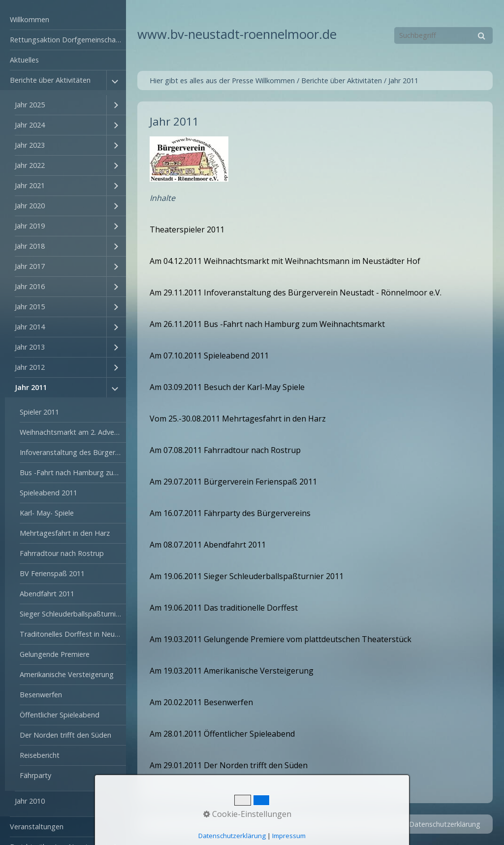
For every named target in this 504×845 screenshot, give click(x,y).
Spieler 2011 (39, 412)
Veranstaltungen (37, 827)
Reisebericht (40, 755)
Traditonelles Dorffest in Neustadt (73, 634)
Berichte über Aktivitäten (50, 80)
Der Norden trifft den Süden (65, 735)
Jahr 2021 (30, 185)
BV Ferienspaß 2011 (52, 573)
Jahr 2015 (30, 307)
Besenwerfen (41, 695)
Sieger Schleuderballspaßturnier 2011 (73, 614)
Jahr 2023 (30, 145)
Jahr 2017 (30, 266)
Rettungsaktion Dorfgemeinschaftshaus (68, 40)
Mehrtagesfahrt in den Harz (65, 533)
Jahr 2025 (30, 105)
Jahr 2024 (30, 125)
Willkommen (30, 19)
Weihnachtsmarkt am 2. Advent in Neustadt (73, 432)
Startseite (310, 824)
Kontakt (346, 824)
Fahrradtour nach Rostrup (62, 553)
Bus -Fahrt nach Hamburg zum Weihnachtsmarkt (73, 472)
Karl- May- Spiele (47, 513)
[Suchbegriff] (443, 35)
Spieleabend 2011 (48, 493)
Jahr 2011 (31, 387)
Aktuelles (24, 60)
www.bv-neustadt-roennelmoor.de (237, 34)
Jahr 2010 (30, 801)
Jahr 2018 (30, 246)
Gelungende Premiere (55, 654)
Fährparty (35, 775)
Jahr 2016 (30, 286)
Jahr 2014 (30, 327)
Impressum (384, 824)
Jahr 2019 (30, 226)
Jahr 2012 (30, 367)
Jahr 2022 (30, 165)
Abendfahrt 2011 (47, 594)
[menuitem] (63, 20)
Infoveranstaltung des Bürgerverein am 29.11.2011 (73, 452)
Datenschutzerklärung (445, 824)
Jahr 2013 (30, 347)
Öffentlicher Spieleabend (60, 715)
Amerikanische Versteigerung (67, 674)
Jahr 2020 (30, 206)
